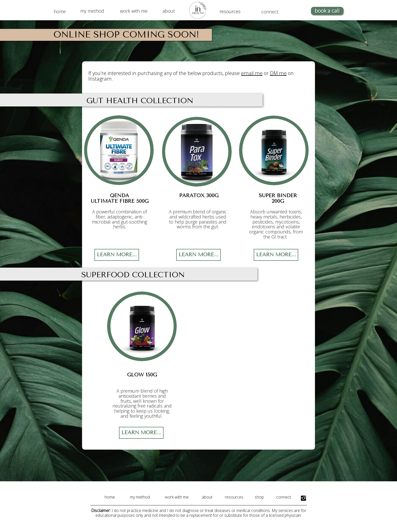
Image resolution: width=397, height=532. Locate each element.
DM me (278, 73)
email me (252, 73)
